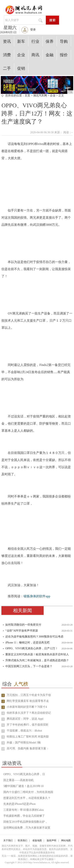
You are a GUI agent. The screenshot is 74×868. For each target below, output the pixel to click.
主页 (27, 96)
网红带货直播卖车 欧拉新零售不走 (28, 701)
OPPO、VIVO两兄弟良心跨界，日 (24, 774)
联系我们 (22, 840)
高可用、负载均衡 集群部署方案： (28, 748)
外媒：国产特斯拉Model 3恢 (24, 743)
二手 (7, 68)
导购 (64, 41)
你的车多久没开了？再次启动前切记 (29, 713)
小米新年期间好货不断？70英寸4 (27, 707)
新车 (21, 41)
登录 (33, 30)
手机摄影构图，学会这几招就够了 (24, 816)
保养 (50, 41)
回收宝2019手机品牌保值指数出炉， (25, 822)
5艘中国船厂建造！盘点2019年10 (23, 786)
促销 (21, 68)
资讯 (7, 41)
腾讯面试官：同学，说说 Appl (25, 719)
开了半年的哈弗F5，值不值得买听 (28, 725)
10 (3, 749)
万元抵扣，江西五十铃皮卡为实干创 (29, 695)
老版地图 (37, 840)
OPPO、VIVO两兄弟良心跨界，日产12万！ (32, 648)
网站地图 (66, 840)
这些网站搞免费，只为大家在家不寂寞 (27, 828)
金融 (50, 55)
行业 (35, 41)
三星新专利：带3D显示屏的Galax (24, 810)
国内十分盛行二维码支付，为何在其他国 (28, 792)
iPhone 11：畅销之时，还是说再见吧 (27, 643)
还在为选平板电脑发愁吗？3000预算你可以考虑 (34, 637)
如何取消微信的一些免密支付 (23, 625)
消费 (7, 55)
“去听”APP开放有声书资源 (22, 631)
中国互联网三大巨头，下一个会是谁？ (29, 666)
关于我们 (8, 840)
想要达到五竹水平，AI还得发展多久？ (27, 798)
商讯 (35, 55)
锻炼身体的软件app (37, 596)
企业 (21, 55)
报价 (64, 55)
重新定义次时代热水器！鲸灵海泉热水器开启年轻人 (37, 654)
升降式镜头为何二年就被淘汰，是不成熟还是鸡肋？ (37, 660)
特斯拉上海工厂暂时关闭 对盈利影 (28, 737)
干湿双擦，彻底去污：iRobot (24, 731)
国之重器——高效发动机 (19, 780)
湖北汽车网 (40, 96)
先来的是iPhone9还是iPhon (19, 804)
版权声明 (52, 840)
